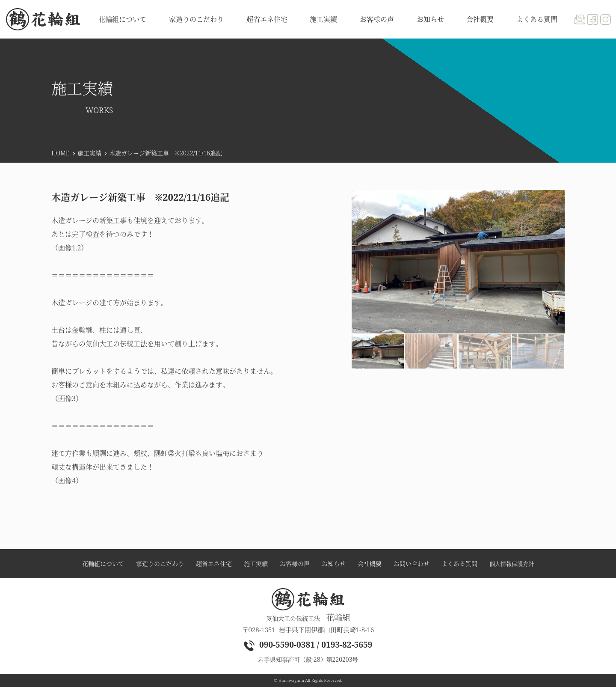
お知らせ (430, 19)
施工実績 (89, 153)
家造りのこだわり (196, 19)
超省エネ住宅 (267, 19)
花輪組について (122, 19)
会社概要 (480, 19)
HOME (60, 153)
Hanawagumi (291, 680)
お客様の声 (377, 19)
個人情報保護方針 (512, 564)
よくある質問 (537, 19)
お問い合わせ (412, 564)
